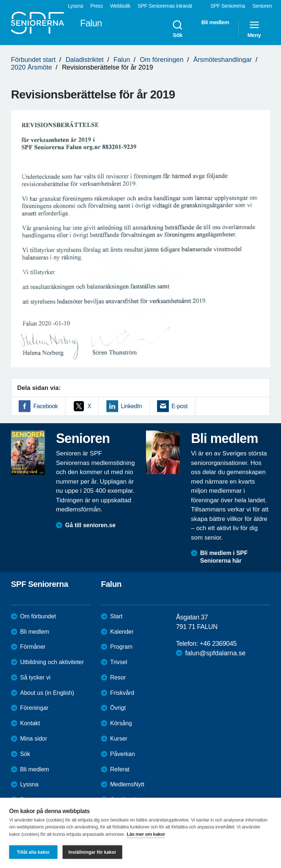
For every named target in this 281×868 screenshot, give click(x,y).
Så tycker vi (35, 677)
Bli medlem (35, 632)
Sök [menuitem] (177, 29)
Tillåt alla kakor (33, 852)
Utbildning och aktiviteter (52, 662)
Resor (118, 677)
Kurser (119, 739)
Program (121, 647)
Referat (120, 769)
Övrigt (118, 708)
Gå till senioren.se (90, 525)
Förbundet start (33, 60)
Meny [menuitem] (254, 29)
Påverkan (123, 754)
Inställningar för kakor (92, 852)
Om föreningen (162, 60)
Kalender (122, 632)
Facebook (46, 406)
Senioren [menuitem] (262, 6)
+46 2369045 (218, 644)
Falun (122, 60)
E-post (180, 406)
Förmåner (33, 647)
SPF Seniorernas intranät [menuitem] (165, 6)
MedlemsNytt (127, 784)
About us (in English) (47, 693)
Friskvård (122, 693)
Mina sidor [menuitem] (34, 739)
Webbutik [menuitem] (120, 6)
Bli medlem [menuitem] (215, 22)
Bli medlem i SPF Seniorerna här (224, 557)
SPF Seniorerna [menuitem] (228, 6)
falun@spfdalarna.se (215, 653)
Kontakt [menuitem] (30, 723)
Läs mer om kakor (146, 834)
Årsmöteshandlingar (222, 60)
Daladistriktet (85, 60)
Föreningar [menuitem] (34, 708)
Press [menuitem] (97, 6)
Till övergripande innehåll (0, 0)
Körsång (121, 723)
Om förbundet (38, 616)
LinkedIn (131, 406)
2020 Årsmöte (31, 67)
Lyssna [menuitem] (75, 6)
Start (116, 616)
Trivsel (119, 662)
